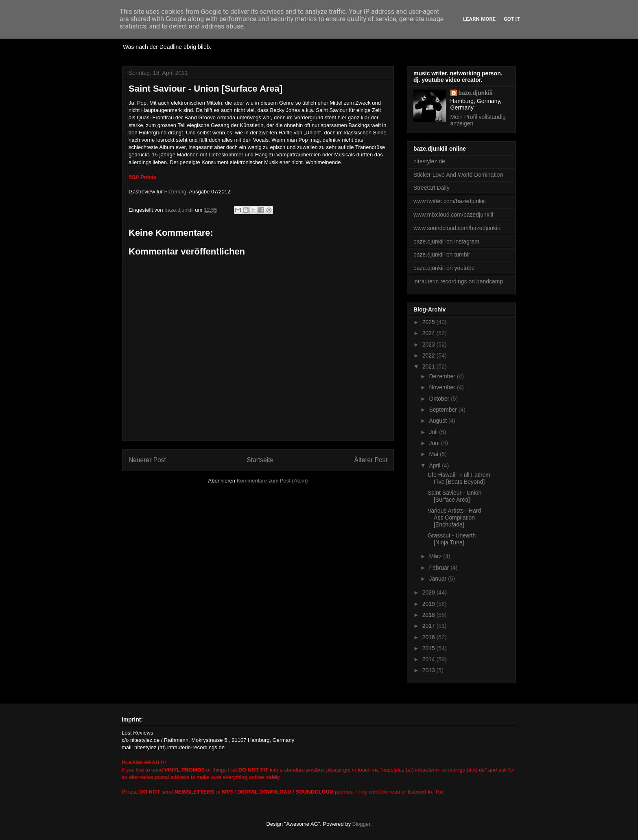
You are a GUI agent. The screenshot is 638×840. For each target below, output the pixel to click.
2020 (429, 592)
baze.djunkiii (476, 93)
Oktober (440, 399)
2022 (429, 355)
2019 (429, 604)
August (438, 421)
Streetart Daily (432, 188)
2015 (429, 648)
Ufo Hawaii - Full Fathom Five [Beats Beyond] (459, 478)
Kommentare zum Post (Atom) (272, 481)
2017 (429, 626)
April (435, 465)
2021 (429, 366)
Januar (438, 579)
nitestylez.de (429, 161)
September (444, 410)
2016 (429, 637)
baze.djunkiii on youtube (444, 268)
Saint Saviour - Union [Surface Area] (454, 496)
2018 (429, 615)
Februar (440, 568)
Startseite (260, 460)
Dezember (443, 376)
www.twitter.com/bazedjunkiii (449, 201)
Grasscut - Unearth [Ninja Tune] (452, 539)
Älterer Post (371, 460)
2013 (429, 670)
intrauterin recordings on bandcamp (458, 281)
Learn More (479, 19)
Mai (434, 454)
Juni (435, 443)
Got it (512, 19)
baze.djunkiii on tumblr (442, 254)
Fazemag (175, 192)
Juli (434, 432)
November (443, 387)
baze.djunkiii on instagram (446, 241)
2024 (429, 333)
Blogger (361, 824)
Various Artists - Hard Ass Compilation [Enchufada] (454, 518)
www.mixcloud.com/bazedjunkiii (453, 215)
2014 (429, 659)
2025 (429, 322)
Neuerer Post (147, 460)
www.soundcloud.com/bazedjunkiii (457, 228)
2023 (429, 344)
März (436, 556)
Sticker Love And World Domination (458, 175)
